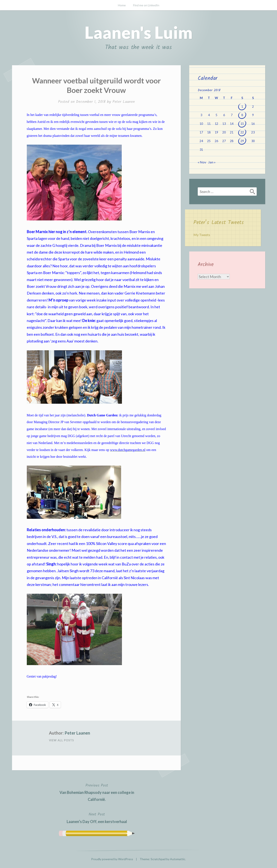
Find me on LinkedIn (146, 5)
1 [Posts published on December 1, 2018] (242, 107)
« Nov (202, 162)
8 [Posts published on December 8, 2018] (242, 115)
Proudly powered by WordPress (112, 859)
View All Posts (62, 740)
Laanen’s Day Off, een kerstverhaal (97, 817)
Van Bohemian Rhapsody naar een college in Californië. (97, 792)
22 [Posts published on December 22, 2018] (242, 132)
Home (122, 5)
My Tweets (202, 235)
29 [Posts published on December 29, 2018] (242, 141)
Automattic (178, 859)
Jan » (212, 162)
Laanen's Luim (139, 32)
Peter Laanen (124, 102)
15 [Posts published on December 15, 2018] (242, 124)
